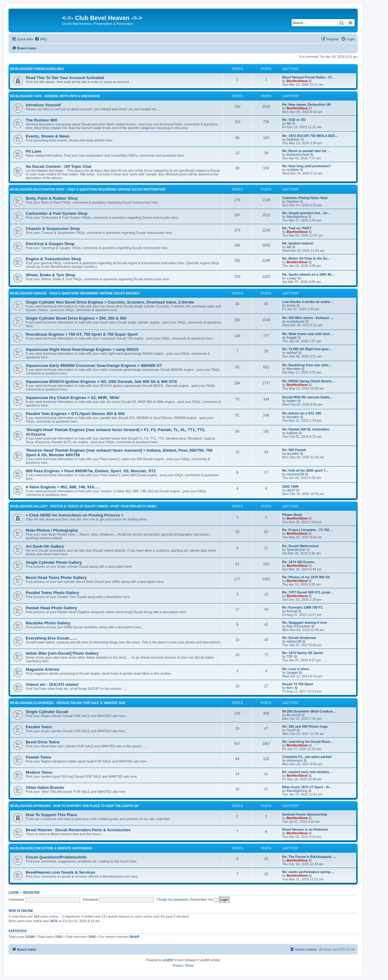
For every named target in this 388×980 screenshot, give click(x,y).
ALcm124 (294, 715)
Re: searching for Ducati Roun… (308, 742)
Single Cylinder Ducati (47, 712)
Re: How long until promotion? (307, 166)
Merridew (294, 369)
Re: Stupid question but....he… (306, 213)
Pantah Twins (38, 757)
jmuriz (291, 305)
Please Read (292, 515)
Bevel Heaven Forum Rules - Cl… (309, 77)
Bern (290, 688)
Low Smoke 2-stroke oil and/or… (308, 302)
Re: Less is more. (296, 669)
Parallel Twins (39, 727)
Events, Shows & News (48, 136)
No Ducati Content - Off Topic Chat (59, 166)
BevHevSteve (297, 81)
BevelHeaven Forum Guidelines (37, 69)
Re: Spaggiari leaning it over (305, 623)
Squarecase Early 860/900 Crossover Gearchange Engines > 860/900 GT (94, 365)
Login (13, 892)
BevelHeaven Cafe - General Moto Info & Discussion (55, 96)
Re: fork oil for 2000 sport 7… (305, 470)
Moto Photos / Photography (52, 530)
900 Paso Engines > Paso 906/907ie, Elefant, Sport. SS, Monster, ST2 (91, 471)
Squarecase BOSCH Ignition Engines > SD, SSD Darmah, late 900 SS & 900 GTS (101, 382)
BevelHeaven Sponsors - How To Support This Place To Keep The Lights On (74, 806)
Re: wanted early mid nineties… (307, 772)
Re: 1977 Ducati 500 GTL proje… (308, 592)
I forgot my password (172, 899)
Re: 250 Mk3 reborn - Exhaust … (308, 318)
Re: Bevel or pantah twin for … (306, 151)
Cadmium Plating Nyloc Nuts (305, 198)
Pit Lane (33, 151)
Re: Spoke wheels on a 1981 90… (308, 274)
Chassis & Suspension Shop (53, 229)
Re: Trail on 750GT (297, 228)
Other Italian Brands (45, 787)
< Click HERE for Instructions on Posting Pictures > (75, 515)
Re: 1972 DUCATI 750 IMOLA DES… (310, 136)
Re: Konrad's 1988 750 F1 (302, 607)
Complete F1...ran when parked (307, 757)
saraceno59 (296, 474)
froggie (292, 337)
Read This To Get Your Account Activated (65, 78)
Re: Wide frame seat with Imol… (308, 334)
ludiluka (292, 433)
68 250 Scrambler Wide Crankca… (309, 711)
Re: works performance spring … (308, 872)
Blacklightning (297, 217)
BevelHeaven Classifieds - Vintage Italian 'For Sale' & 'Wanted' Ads (68, 703)
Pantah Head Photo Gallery (51, 608)
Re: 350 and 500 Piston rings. (305, 726)
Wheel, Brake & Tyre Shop (50, 275)
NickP (135, 937)
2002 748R (290, 487)
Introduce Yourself (43, 105)
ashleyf (292, 353)
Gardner (293, 201)
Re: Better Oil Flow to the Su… (306, 258)
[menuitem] (41, 39)
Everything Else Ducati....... (51, 638)
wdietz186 (294, 641)
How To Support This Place (52, 815)
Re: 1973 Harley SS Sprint (303, 653)
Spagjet (292, 673)
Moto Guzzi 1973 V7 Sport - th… (307, 787)
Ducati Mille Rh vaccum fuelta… (307, 397)
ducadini (293, 417)
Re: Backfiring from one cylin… (307, 365)
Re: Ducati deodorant (299, 638)
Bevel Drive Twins (43, 742)
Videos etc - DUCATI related (52, 684)
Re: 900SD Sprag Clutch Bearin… (309, 381)
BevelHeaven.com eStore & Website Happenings (51, 848)
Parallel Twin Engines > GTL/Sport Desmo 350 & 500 (75, 414)
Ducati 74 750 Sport (298, 684)
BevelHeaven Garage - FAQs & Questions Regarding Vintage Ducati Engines (75, 293)
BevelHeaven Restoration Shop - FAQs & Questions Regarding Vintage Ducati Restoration (88, 189)
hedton (292, 401)
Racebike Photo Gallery (48, 623)
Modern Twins (39, 772)
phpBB (167, 960)
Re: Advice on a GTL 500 (302, 413)
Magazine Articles (43, 669)
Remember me (204, 899)
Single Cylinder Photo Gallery (54, 562)
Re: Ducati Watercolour (301, 546)
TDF (290, 656)
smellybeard (296, 321)
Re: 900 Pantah (294, 450)
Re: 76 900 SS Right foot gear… (307, 349)
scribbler (293, 170)
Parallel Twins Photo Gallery (52, 593)
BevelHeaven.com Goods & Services (60, 872)
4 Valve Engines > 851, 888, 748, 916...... (63, 487)
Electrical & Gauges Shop (50, 244)
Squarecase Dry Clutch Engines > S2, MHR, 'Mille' (73, 398)
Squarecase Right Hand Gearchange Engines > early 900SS (82, 349)
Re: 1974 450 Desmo (298, 562)
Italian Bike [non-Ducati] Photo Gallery (62, 653)
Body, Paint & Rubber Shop (52, 198)
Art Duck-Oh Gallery (45, 546)
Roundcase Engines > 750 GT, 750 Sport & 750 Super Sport (82, 334)
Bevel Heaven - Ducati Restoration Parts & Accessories (78, 830)
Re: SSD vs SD (294, 120)
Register (32, 892)
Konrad (292, 611)
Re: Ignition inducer (298, 243)
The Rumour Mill (41, 120)
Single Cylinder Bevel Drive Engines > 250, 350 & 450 (76, 318)
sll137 (291, 490)
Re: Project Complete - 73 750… (307, 530)
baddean (293, 139)
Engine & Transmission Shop (53, 259)
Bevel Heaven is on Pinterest (305, 829)
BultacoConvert (298, 154)
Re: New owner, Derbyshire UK (307, 105)
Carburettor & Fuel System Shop (57, 213)
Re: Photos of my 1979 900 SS (306, 577)
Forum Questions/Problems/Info (56, 857)
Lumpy (292, 278)
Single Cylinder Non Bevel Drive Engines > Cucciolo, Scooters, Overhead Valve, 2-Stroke (110, 302)
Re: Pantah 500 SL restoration (306, 429)
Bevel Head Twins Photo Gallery (56, 578)
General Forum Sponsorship (305, 814)
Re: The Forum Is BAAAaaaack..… (309, 857)
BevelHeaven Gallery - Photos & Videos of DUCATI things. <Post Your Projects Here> (84, 506)
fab (289, 123)
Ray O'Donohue (299, 626)
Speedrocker (296, 550)
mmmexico (295, 760)
